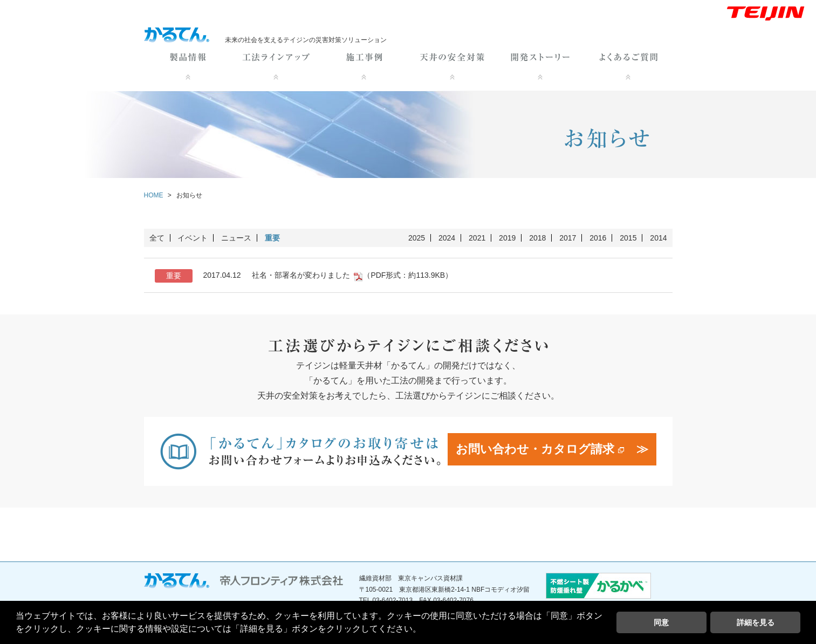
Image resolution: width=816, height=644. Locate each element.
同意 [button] (661, 622)
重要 (272, 238)
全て (157, 238)
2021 (477, 238)
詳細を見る (756, 622)
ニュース (236, 238)
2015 (628, 238)
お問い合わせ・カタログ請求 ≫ (552, 449)
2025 (417, 238)
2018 (537, 238)
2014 (658, 238)
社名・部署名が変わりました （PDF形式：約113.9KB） (304, 276)
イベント (193, 238)
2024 (447, 238)
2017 (568, 238)
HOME (154, 195)
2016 (598, 238)
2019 (507, 238)
